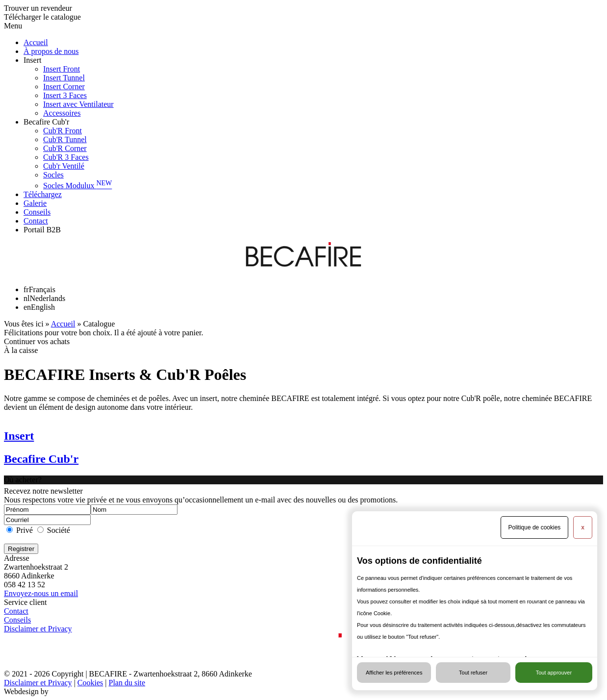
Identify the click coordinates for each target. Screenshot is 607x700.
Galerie (35, 203)
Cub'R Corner (65, 148)
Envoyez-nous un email (41, 593)
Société (59, 530)
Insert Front (62, 69)
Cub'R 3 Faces (66, 157)
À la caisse (21, 350)
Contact (36, 221)
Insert (32, 60)
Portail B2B (42, 230)
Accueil (36, 42)
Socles (53, 175)
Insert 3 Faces (65, 95)
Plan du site (127, 683)
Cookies (90, 683)
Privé (25, 530)
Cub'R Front (63, 131)
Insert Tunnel (64, 78)
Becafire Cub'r (46, 122)
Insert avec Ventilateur (78, 104)
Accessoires (62, 113)
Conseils (37, 212)
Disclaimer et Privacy (38, 629)
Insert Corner (64, 87)
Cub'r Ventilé (64, 166)
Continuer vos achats (37, 341)
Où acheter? (23, 480)
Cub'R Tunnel (65, 139)
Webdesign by (26, 691)
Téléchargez (43, 194)
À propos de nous (51, 51)
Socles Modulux (77, 186)
